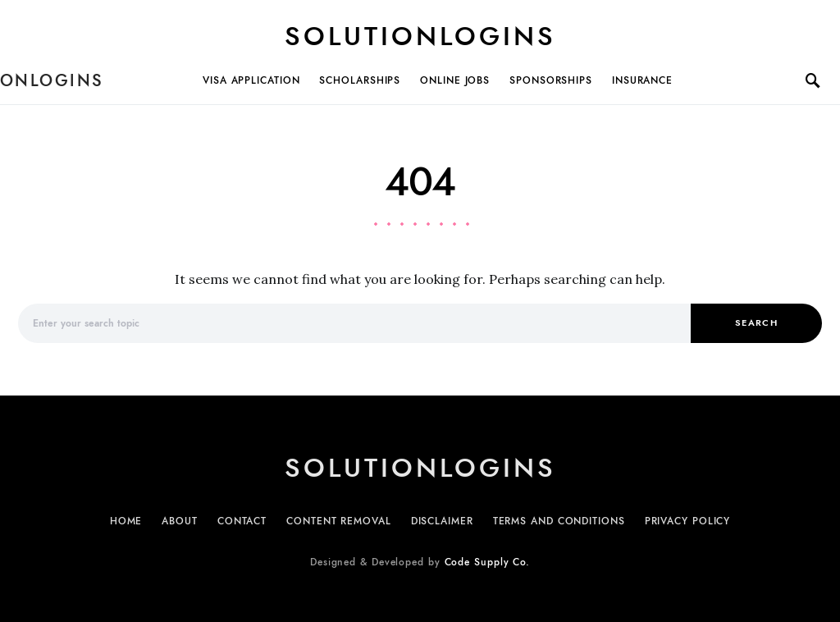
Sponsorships (551, 80)
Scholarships (360, 80)
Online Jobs (455, 80)
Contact (242, 521)
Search (756, 323)
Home (126, 521)
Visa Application (251, 80)
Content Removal (339, 521)
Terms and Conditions (559, 521)
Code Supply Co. (488, 562)
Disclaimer (442, 521)
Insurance (642, 80)
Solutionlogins (420, 36)
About (180, 521)
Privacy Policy (688, 521)
